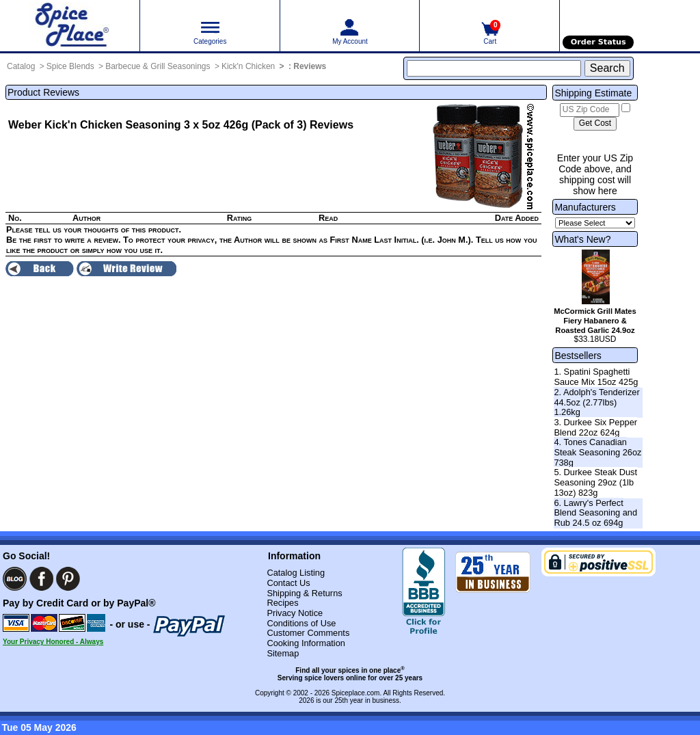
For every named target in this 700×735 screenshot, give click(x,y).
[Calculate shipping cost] (595, 124)
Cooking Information (306, 643)
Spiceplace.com (356, 693)
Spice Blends (70, 66)
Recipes (282, 603)
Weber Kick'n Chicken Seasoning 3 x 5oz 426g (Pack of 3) (158, 125)
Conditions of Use (301, 623)
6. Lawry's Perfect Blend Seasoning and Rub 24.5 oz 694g (595, 513)
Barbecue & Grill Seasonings (158, 66)
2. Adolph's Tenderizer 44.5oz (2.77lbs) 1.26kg (596, 402)
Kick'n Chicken (248, 66)
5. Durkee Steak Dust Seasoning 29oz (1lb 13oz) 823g (595, 482)
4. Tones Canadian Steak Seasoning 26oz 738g (597, 452)
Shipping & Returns (304, 593)
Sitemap (283, 653)
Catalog (21, 66)
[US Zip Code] (590, 110)
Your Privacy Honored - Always (53, 642)
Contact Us (288, 583)
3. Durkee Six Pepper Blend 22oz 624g (595, 427)
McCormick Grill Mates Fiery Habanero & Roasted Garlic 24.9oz (595, 321)
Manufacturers (585, 207)
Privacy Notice (295, 613)
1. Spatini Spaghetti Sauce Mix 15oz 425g (596, 377)
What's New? (582, 239)
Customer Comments (308, 633)
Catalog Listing (296, 573)
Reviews (310, 66)
